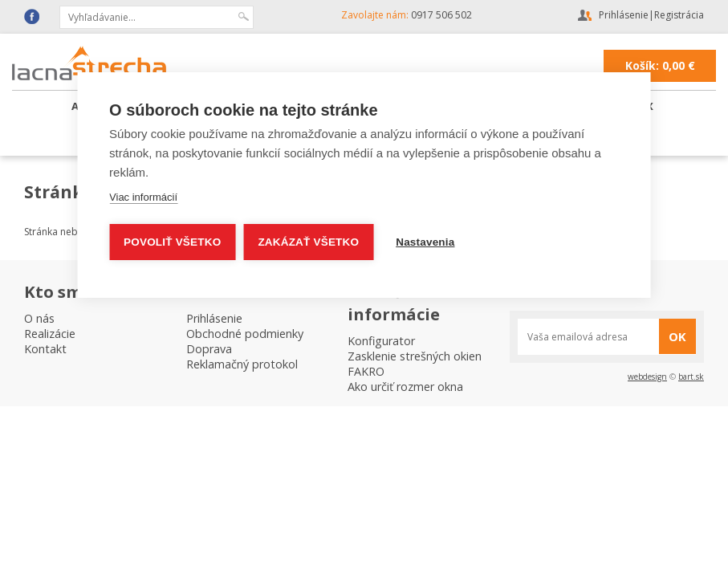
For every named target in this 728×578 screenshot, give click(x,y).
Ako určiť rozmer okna (405, 387)
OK (677, 336)
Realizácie (50, 334)
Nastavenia (425, 242)
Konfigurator (381, 341)
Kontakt (45, 349)
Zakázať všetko (308, 242)
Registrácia (679, 15)
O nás (39, 318)
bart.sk (691, 377)
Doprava (209, 349)
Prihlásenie (624, 15)
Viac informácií (143, 197)
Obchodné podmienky (245, 334)
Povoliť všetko (172, 242)
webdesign (647, 377)
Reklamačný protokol (242, 364)
